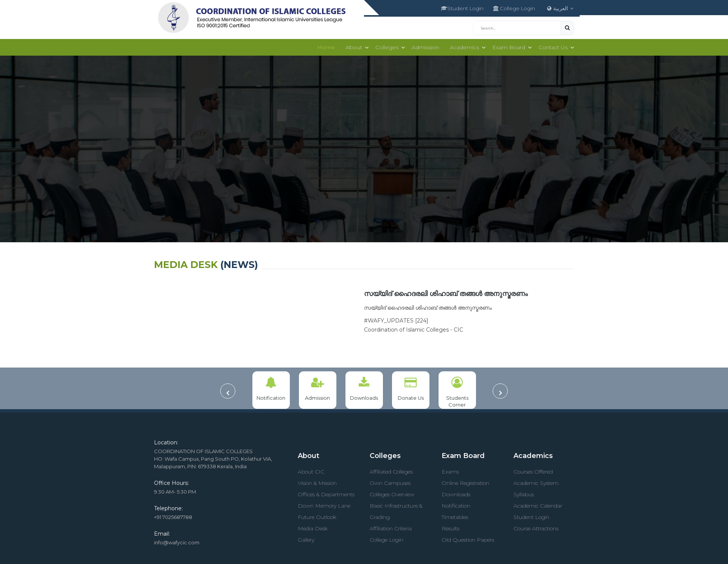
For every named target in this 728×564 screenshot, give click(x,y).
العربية (561, 8)
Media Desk (313, 527)
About (350, 46)
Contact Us (552, 46)
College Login (510, 8)
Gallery (306, 538)
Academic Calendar (538, 504)
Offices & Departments (326, 493)
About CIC (311, 470)
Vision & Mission (317, 481)
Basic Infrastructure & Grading (396, 510)
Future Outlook (317, 516)
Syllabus (524, 493)
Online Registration (465, 481)
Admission (423, 46)
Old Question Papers (468, 538)
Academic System (536, 481)
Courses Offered (533, 470)
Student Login (454, 8)
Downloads (456, 493)
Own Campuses (390, 481)
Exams (450, 470)
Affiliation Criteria (391, 527)
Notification (456, 504)
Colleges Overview (392, 493)
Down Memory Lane (324, 504)
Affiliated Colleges (391, 470)
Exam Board (507, 46)
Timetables (455, 516)
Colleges (384, 46)
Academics (462, 46)
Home (322, 46)
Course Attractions (536, 527)
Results (450, 527)
